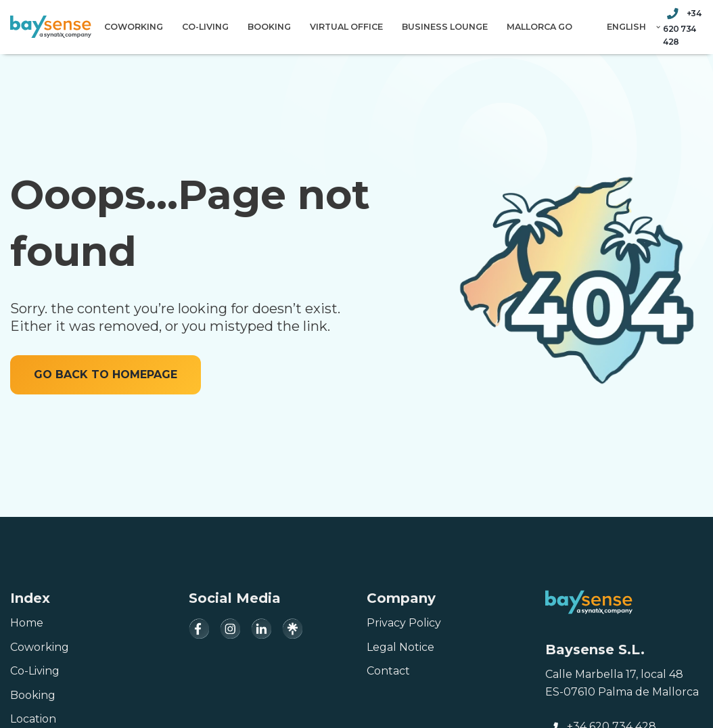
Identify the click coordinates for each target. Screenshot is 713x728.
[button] (658, 27)
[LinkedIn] (261, 629)
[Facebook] (199, 629)
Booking (269, 27)
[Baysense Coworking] (51, 27)
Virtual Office (346, 27)
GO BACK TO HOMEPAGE (106, 374)
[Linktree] (292, 629)
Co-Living (205, 27)
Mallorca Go (539, 27)
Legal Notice (400, 647)
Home (27, 623)
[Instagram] (230, 629)
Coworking (134, 27)
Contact (388, 671)
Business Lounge (445, 27)
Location (33, 719)
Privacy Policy (404, 623)
